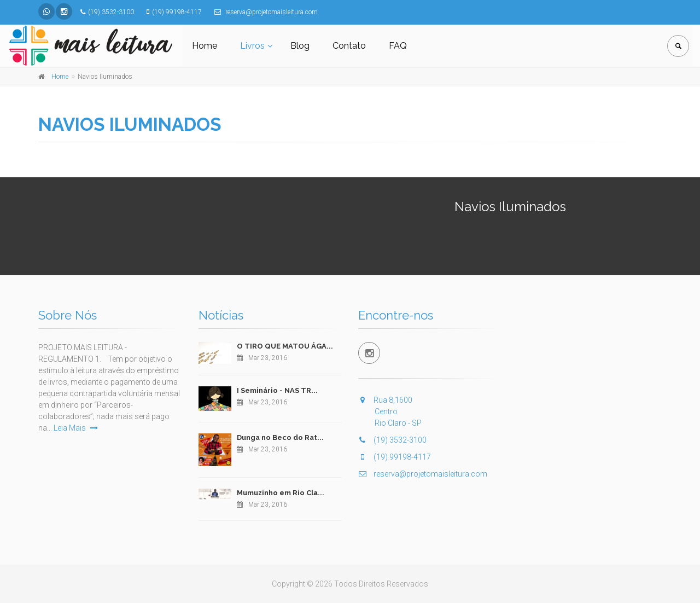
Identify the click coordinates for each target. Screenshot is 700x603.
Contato (349, 46)
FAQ (398, 46)
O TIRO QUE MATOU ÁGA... (285, 346)
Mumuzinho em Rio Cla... (281, 493)
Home (205, 46)
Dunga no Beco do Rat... (280, 437)
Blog (300, 46)
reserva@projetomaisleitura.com (423, 474)
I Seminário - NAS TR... (277, 390)
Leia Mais (76, 428)
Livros (252, 46)
